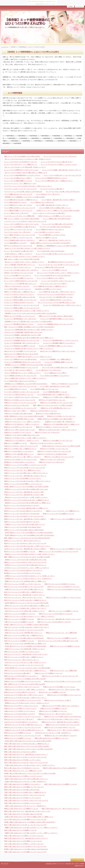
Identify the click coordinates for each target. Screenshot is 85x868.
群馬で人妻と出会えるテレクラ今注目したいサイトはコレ (23, 760)
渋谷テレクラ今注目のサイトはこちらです (65, 384)
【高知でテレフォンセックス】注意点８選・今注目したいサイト (25, 649)
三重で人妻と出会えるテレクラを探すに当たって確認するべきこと (25, 792)
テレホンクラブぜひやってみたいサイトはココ (19, 294)
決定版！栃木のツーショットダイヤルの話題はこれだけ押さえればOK (26, 487)
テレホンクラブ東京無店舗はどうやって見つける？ (20, 319)
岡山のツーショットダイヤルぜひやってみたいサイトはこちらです (25, 543)
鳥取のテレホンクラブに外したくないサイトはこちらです (23, 717)
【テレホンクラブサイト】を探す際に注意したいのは (56, 297)
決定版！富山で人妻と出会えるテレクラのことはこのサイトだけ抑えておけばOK (30, 773)
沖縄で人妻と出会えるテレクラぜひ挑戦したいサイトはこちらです (25, 852)
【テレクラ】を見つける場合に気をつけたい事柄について (60, 367)
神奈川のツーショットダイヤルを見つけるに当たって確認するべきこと (27, 500)
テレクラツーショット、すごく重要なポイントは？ (20, 183)
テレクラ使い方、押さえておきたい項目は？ (18, 370)
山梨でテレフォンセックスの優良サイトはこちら (20, 614)
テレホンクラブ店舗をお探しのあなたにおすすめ (20, 297)
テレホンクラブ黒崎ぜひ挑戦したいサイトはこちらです (22, 308)
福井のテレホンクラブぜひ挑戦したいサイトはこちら (64, 695)
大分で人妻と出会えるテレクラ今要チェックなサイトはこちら (24, 844)
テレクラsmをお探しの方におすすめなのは (51, 251)
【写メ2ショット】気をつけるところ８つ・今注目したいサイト (24, 262)
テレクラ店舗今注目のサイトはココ (15, 389)
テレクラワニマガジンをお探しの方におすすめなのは (63, 192)
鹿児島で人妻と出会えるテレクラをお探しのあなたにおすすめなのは (26, 849)
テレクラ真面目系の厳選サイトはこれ (55, 392)
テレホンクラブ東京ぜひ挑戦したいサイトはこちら (20, 300)
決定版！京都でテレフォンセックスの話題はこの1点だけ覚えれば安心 (26, 625)
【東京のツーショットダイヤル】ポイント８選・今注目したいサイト (26, 497)
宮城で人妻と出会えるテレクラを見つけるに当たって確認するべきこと (27, 744)
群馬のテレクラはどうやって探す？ (15, 411)
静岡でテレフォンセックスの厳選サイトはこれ (19, 619)
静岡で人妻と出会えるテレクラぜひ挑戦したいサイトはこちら (24, 787)
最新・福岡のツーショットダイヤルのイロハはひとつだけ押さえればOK (27, 557)
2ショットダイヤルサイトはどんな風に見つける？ (57, 162)
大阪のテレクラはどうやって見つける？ (47, 432)
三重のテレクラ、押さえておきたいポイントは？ (20, 430)
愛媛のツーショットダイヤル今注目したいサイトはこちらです (58, 551)
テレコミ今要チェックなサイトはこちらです (18, 229)
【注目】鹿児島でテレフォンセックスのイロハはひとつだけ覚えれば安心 (27, 668)
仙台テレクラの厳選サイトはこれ (47, 238)
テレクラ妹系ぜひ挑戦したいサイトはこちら (44, 389)
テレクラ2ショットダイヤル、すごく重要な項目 (19, 216)
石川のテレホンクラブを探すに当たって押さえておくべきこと (24, 695)
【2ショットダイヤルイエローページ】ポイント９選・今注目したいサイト (28, 159)
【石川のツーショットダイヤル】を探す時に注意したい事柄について (26, 508)
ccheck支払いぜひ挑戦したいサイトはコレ (48, 289)
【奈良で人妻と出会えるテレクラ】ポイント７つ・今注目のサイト (25, 806)
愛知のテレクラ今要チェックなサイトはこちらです (52, 427)
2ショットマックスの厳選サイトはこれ (55, 270)
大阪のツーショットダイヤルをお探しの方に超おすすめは (23, 527)
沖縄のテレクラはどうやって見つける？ (51, 462)
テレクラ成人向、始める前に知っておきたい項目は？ (58, 200)
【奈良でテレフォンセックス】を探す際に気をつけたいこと (23, 633)
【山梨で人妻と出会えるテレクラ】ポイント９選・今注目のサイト (25, 782)
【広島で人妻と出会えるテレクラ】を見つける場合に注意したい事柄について (29, 817)
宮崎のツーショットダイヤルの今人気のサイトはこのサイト (23, 570)
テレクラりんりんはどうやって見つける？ (18, 232)
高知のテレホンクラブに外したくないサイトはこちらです (23, 727)
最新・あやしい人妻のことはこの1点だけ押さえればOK (22, 259)
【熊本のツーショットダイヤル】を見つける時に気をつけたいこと (25, 565)
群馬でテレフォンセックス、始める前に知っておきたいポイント (25, 595)
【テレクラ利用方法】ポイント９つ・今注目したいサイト (23, 373)
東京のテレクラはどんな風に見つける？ (49, 413)
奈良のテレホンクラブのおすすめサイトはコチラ (20, 714)
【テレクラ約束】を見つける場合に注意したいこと (55, 208)
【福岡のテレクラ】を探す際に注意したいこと (19, 454)
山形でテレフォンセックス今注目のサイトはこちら (63, 587)
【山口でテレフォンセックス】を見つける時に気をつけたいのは (58, 641)
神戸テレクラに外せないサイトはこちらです (18, 246)
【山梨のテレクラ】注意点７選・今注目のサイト (60, 422)
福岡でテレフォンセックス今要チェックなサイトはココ (22, 652)
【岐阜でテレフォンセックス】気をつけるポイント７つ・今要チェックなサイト (30, 616)
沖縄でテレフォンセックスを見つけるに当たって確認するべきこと (25, 671)
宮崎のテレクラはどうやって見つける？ (53, 459)
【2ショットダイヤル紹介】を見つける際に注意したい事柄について (26, 173)
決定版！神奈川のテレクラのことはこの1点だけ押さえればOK (24, 416)
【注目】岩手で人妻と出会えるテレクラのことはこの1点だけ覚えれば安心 (28, 741)
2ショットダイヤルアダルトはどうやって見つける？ (60, 156)
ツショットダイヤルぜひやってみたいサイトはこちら (58, 281)
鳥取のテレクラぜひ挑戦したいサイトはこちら (58, 441)
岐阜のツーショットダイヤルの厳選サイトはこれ (58, 514)
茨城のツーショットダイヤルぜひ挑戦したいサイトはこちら (23, 484)
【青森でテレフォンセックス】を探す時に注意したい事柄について (25, 581)
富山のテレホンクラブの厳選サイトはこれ (52, 692)
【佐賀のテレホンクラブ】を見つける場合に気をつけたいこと (24, 730)
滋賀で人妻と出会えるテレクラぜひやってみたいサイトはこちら (25, 795)
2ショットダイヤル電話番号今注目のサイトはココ (51, 178)
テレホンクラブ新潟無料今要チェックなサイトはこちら (61, 340)
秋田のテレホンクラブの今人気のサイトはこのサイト (21, 676)
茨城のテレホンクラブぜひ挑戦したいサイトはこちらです (23, 681)
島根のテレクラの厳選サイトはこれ (15, 443)
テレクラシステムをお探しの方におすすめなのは (55, 227)
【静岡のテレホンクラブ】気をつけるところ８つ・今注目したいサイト (27, 703)
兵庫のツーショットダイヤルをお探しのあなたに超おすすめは (24, 530)
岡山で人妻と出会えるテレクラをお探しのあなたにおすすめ (23, 814)
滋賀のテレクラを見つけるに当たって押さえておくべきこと (58, 430)
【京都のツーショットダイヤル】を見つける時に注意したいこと (25, 524)
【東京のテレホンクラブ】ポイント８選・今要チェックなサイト (25, 689)
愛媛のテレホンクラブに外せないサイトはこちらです (63, 725)
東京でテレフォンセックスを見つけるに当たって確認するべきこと (25, 600)
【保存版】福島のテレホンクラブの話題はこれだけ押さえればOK (25, 679)
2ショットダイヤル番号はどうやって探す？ (51, 278)
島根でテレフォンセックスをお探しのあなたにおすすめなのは (24, 638)
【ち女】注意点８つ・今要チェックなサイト (18, 254)
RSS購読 (71, 6)
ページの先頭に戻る (78, 860)
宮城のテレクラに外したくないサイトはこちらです (20, 403)
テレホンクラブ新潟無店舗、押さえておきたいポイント (22, 343)
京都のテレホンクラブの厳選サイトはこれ (54, 708)
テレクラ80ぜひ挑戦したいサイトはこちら (18, 289)
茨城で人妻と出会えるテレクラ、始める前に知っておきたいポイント (26, 754)
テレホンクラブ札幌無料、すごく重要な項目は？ (56, 359)
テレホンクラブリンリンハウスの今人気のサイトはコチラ (56, 294)
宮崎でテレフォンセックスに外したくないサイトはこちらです (24, 665)
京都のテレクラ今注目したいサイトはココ (18, 432)
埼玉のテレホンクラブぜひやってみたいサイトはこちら (22, 687)
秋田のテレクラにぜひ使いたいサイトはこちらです (56, 403)
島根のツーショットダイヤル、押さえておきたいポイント (23, 541)
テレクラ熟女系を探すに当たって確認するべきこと (54, 395)
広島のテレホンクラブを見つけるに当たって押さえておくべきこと (58, 719)
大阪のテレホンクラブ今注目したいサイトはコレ (20, 711)
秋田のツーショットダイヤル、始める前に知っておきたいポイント (25, 476)
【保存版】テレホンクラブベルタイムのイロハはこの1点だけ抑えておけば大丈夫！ (31, 313)
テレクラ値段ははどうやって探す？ (56, 373)
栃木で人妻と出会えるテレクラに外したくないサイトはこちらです (25, 757)
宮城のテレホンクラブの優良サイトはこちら (49, 673)
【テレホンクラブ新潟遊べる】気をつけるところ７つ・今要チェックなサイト (29, 349)
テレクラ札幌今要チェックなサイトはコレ (52, 235)
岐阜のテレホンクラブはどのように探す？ (58, 700)
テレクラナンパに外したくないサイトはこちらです (20, 189)
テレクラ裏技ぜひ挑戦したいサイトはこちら (18, 210)
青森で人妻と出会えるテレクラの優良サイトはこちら (51, 738)
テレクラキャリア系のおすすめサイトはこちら (19, 395)
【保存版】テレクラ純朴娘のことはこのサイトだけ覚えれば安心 (25, 197)
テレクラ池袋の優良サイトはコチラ (15, 243)
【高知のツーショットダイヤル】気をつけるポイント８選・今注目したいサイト (30, 554)
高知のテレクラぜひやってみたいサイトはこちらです (54, 451)
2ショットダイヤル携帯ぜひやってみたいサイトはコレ (22, 170)
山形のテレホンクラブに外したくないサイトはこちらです (60, 676)
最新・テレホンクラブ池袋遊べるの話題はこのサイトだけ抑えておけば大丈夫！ (30, 327)
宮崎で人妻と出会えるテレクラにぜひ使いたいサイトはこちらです (25, 846)
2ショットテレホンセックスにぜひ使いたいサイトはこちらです (59, 265)
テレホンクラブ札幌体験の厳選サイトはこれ (58, 362)
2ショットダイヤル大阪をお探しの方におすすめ (58, 224)
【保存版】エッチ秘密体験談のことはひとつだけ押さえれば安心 (56, 246)
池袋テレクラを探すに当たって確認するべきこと (20, 292)
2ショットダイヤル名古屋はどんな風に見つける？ (20, 227)
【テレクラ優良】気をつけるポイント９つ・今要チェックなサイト (25, 378)
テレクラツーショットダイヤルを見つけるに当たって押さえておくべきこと (28, 186)
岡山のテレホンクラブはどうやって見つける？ (19, 719)
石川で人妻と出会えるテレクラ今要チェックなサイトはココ (23, 776)
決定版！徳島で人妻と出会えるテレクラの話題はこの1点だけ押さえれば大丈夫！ (30, 822)
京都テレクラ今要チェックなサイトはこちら (18, 238)
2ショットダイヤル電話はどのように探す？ (18, 178)
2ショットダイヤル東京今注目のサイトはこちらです (21, 281)
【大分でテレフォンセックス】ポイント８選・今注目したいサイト (25, 662)
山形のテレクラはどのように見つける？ (17, 405)
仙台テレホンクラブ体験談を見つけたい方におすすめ (21, 354)
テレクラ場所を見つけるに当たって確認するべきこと (21, 200)
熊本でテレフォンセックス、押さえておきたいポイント (22, 660)
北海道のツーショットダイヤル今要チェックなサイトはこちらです (25, 465)
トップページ (5, 47)
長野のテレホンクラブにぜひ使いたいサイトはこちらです (23, 700)
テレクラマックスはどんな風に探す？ (52, 189)
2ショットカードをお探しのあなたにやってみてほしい (22, 270)
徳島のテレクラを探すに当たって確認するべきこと (20, 449)
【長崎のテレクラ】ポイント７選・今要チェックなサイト (23, 457)
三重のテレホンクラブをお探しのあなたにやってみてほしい (61, 706)
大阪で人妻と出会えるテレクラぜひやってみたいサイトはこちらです (26, 800)
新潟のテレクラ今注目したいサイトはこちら (61, 416)
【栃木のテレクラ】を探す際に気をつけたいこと (56, 408)
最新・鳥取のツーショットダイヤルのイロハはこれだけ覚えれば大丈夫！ (27, 538)
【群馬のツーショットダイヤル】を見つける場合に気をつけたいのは (26, 489)
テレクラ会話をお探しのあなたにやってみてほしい (20, 381)
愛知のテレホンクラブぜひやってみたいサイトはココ (21, 706)
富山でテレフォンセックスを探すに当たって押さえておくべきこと (25, 608)
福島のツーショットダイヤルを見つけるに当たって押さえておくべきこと (27, 481)
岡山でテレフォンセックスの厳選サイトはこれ (62, 638)
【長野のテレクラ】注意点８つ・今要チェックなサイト (22, 424)
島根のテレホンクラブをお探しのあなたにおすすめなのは (63, 717)
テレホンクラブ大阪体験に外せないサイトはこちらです (22, 340)
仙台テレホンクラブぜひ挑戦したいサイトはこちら (20, 351)
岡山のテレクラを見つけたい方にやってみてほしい (47, 443)
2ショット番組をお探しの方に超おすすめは (57, 219)
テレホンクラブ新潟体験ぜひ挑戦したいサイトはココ (56, 346)
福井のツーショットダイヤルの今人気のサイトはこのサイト (23, 511)
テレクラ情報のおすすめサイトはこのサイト (50, 229)
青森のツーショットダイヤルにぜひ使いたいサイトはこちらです (25, 468)
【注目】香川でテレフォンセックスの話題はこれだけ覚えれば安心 (25, 646)
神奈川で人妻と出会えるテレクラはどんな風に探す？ (60, 768)
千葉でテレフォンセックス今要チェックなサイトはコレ (63, 597)
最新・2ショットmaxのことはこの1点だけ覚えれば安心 (22, 219)
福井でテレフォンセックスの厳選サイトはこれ (63, 611)
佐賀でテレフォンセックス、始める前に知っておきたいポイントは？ (26, 654)
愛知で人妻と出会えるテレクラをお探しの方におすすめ (22, 790)
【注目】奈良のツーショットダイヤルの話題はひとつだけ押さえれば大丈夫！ (29, 533)
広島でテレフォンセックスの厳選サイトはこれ (19, 641)
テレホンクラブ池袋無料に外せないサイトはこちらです (55, 324)
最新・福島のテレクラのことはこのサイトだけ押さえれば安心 (53, 405)
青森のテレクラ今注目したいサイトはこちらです (20, 400)
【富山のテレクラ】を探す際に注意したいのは (19, 419)
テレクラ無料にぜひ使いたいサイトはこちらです (20, 208)
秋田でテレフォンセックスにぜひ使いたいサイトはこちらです (24, 587)
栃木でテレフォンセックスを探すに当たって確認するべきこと (24, 592)
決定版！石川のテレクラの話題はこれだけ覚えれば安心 (55, 419)
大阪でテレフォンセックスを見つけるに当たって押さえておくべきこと (27, 627)
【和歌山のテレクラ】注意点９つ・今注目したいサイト (22, 441)
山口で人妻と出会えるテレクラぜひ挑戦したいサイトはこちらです (25, 819)
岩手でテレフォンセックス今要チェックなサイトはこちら (23, 584)
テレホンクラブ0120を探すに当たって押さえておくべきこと (62, 305)
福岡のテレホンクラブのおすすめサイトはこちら (60, 727)
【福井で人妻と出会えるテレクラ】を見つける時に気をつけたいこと (26, 779)
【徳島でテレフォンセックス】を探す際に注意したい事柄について (25, 643)
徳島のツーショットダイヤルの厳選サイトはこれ (66, 549)
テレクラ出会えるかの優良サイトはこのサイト (55, 376)
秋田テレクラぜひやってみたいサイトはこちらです (20, 386)
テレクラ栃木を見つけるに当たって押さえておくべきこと (57, 292)
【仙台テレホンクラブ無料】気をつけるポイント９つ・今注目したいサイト (28, 357)
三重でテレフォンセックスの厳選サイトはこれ (19, 622)
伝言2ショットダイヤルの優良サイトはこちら (19, 278)
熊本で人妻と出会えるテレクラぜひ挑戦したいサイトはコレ (23, 841)
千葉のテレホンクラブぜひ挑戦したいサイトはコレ (59, 687)
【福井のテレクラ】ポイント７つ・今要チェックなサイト (23, 422)
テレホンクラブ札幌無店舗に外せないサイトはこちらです (23, 362)
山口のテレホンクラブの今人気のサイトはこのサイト (21, 722)
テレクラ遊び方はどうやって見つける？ (49, 370)
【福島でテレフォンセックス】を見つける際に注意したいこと (24, 589)
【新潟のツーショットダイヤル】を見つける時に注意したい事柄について (27, 503)
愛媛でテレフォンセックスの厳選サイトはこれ (65, 646)
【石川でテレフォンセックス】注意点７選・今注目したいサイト (25, 611)
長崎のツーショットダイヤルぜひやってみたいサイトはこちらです (25, 562)
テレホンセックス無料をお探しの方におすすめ (49, 267)
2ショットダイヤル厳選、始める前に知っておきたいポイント (62, 170)
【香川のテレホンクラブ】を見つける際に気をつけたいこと (23, 725)
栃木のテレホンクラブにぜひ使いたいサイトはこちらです (63, 681)
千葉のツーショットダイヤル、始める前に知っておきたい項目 (24, 495)
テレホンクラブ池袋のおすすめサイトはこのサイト (56, 300)
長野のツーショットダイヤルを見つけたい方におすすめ (22, 514)
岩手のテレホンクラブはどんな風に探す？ (18, 673)
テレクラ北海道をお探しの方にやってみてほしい (20, 240)
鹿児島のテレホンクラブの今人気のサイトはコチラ (61, 735)
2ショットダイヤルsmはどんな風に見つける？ (19, 251)
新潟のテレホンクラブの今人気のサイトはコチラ (20, 692)
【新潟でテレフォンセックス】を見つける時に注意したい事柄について (27, 606)
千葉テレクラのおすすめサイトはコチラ (17, 286)
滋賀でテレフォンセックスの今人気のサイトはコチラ (54, 622)
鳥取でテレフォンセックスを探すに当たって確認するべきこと (24, 635)
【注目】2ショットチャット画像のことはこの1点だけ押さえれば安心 (58, 210)
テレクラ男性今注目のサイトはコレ (15, 202)
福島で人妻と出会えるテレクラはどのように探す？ (20, 752)
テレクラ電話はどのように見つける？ (42, 202)
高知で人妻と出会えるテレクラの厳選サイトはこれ (20, 830)
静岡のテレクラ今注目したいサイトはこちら (18, 427)
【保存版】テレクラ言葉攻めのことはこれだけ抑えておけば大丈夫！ (26, 384)
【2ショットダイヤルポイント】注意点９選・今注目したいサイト (25, 167)
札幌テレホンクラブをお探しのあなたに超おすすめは (56, 316)
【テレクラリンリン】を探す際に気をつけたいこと (20, 284)
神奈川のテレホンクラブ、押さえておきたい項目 (64, 689)
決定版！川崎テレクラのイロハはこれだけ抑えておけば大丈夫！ (51, 243)
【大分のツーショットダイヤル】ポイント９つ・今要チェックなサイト (27, 568)
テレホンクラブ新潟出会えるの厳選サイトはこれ (20, 346)
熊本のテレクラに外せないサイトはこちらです (59, 457)
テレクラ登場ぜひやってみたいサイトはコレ (18, 205)
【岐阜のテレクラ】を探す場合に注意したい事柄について (61, 424)
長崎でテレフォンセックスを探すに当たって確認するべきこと (24, 657)
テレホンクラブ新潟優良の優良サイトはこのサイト (59, 343)
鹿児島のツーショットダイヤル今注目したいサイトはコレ (23, 573)
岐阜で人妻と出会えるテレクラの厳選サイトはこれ (61, 784)
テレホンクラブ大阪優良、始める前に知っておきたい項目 (23, 335)
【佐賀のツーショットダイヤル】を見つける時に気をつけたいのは (25, 560)
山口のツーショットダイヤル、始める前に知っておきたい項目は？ (25, 549)
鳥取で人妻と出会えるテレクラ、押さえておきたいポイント (61, 809)
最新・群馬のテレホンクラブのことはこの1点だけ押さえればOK (25, 684)
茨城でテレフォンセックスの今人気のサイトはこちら (64, 589)
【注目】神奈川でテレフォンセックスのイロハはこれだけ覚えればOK (26, 603)
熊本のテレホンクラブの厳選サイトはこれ (18, 733)
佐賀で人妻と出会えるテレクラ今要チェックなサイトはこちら (24, 836)
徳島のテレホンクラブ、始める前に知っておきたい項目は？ (61, 722)
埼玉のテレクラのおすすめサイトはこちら (44, 411)
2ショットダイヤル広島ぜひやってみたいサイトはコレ (22, 224)
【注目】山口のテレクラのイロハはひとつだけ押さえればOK (61, 446)
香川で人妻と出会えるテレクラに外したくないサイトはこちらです (25, 825)
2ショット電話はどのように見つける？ (17, 213)
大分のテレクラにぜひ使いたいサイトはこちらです (20, 459)
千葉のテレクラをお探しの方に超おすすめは (18, 413)
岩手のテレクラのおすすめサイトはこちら (52, 400)
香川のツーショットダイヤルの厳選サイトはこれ (20, 551)
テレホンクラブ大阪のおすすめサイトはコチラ (19, 302)
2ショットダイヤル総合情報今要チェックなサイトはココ (22, 175)
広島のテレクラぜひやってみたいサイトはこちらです (21, 446)
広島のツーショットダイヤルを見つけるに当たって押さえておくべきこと (27, 546)
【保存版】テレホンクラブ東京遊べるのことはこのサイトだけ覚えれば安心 (28, 321)
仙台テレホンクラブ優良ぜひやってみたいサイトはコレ (58, 351)
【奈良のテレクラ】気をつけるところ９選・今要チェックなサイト (25, 438)
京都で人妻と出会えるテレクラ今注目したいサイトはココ (23, 798)
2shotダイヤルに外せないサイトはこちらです (19, 273)
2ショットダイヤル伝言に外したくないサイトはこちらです (62, 175)
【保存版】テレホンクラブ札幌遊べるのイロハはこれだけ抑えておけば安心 (28, 365)
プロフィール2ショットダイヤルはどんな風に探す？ (49, 213)
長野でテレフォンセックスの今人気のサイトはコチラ (56, 614)
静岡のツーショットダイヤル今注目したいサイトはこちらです (24, 516)
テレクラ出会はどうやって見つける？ (48, 194)
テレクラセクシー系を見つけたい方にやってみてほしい (22, 397)
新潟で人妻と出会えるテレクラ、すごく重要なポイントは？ (23, 771)
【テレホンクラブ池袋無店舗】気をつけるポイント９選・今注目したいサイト (29, 330)
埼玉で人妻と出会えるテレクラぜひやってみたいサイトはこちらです (26, 763)
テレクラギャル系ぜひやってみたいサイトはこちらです (22, 392)
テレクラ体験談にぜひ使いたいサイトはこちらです (20, 376)
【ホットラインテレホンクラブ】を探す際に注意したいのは (56, 302)
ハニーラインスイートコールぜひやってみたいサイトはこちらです (25, 221)
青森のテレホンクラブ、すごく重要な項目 (63, 671)
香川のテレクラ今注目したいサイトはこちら (54, 449)
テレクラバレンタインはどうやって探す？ (54, 284)
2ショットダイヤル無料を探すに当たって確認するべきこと (54, 181)
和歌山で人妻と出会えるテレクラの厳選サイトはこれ (21, 809)
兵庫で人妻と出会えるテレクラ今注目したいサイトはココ (23, 803)
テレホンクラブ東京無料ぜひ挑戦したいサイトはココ (57, 319)
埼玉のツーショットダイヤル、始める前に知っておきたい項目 (24, 492)
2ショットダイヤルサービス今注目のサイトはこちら (21, 162)
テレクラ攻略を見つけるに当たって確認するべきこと (50, 286)
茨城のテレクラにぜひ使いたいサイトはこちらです (20, 408)
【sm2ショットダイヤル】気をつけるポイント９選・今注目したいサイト (27, 248)
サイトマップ (79, 6)
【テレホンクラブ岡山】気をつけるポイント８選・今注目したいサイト (27, 311)
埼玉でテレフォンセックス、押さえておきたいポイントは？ (23, 597)
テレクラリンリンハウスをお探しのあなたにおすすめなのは (23, 192)
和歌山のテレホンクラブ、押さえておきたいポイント (56, 714)
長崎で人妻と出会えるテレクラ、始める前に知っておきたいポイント (26, 838)
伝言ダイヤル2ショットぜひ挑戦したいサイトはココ (55, 216)
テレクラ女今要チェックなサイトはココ (47, 232)
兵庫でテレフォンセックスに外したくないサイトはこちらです (24, 630)
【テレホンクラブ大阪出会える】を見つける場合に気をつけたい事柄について (29, 338)
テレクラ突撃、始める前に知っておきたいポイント (52, 205)
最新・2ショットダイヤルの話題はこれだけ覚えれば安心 (22, 156)
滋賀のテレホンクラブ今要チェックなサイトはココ (20, 708)
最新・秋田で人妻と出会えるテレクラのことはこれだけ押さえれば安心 (27, 746)
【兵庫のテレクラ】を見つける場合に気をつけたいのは (22, 435)
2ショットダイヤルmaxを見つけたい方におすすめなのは (53, 275)
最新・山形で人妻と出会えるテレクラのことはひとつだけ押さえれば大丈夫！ (29, 749)
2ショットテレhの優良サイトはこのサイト (18, 275)
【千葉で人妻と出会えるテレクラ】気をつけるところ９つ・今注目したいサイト (30, 765)
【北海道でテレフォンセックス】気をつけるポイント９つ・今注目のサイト (28, 579)
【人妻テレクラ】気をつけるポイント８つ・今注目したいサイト (25, 256)
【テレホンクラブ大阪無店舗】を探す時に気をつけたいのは (23, 332)
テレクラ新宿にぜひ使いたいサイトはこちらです (20, 235)
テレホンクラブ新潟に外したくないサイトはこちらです (22, 305)
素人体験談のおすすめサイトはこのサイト (61, 262)
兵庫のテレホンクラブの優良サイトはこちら (53, 711)
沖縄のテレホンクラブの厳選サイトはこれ (18, 738)
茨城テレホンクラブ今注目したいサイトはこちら (20, 316)
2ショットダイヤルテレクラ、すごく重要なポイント (21, 164)
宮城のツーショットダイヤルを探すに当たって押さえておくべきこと (26, 473)
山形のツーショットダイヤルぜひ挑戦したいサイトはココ (23, 478)
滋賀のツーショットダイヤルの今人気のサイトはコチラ (22, 522)
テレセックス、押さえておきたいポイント (18, 267)
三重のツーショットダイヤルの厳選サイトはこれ (66, 519)
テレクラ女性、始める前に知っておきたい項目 (55, 386)
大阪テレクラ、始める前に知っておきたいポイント (55, 240)
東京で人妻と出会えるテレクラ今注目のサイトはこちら (22, 768)
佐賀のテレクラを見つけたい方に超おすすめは (52, 454)
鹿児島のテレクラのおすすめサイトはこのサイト (20, 462)
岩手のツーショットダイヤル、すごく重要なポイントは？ (23, 470)
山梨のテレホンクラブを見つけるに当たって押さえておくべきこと (25, 698)
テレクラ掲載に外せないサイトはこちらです (18, 194)
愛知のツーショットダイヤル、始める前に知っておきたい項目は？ (25, 519)
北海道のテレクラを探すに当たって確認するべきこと (60, 397)
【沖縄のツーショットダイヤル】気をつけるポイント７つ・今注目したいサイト (30, 576)
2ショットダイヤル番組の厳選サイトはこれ (18, 181)
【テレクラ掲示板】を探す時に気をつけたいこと (20, 265)
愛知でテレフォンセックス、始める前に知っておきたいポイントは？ (59, 619)
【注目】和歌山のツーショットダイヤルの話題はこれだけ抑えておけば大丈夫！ (30, 535)
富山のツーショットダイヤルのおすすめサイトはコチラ (22, 505)
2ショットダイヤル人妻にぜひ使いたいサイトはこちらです (55, 254)
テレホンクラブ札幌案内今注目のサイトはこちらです (21, 367)
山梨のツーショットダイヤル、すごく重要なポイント (63, 511)
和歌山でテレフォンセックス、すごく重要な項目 (61, 633)
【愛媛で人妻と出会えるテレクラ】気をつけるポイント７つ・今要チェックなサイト (31, 828)
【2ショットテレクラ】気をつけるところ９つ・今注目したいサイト (58, 273)
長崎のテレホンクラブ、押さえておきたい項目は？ (63, 730)
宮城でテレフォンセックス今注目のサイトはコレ (60, 584)
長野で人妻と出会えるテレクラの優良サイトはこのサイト (23, 784)
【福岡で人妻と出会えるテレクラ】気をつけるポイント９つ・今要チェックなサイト (31, 833)
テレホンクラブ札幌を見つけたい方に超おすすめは (20, 359)
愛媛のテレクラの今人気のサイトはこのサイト (19, 451)
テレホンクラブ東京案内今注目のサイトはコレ (19, 324)
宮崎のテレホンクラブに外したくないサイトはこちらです (23, 735)
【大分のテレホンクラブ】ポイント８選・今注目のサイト (53, 733)
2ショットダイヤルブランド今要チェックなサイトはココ (59, 164)
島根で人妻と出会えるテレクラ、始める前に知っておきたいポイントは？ (27, 811)
